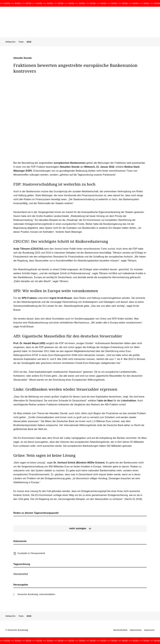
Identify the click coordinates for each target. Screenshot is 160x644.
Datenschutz (136, 630)
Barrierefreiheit (120, 630)
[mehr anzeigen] (80, 528)
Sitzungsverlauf (21, 574)
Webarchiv (10, 42)
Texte (21, 42)
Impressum (149, 630)
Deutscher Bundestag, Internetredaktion (36, 594)
